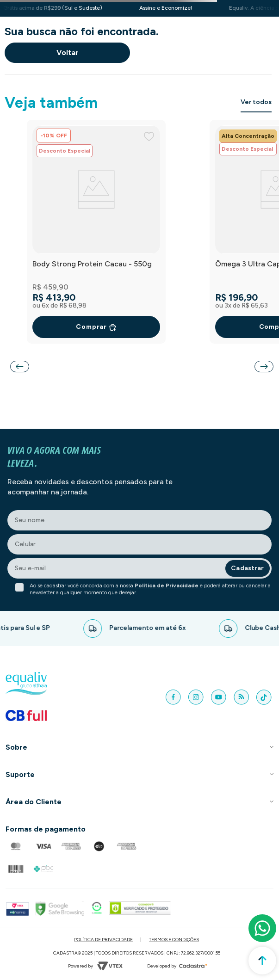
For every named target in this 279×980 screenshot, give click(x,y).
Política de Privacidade (167, 586)
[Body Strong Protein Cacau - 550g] (96, 232)
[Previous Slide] (20, 367)
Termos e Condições (174, 940)
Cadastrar (247, 568)
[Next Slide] (264, 367)
